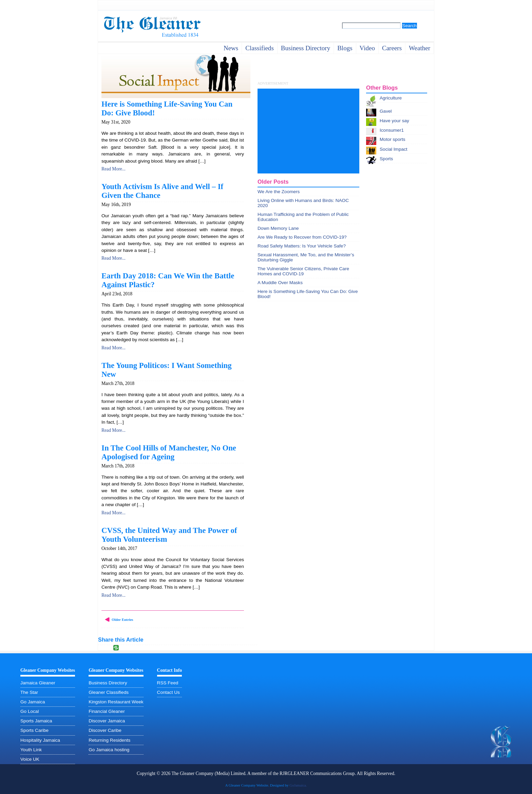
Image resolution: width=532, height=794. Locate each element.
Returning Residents (109, 740)
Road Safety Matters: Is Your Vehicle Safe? (302, 246)
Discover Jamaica (107, 721)
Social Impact (394, 149)
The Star (29, 692)
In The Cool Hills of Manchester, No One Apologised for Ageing (169, 452)
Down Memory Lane (278, 228)
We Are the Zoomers (279, 192)
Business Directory (108, 683)
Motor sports (393, 139)
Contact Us (168, 692)
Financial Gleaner (107, 711)
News (231, 48)
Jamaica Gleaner (38, 683)
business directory (306, 48)
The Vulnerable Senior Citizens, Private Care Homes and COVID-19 (303, 271)
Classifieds (260, 48)
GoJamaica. (298, 785)
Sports (386, 159)
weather (420, 48)
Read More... (113, 169)
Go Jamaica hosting (109, 750)
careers (392, 48)
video (367, 48)
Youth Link (31, 750)
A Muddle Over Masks (280, 283)
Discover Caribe (105, 730)
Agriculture (391, 98)
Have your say (394, 121)
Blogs (345, 48)
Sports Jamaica (36, 721)
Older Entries (122, 620)
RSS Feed (168, 683)
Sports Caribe (34, 730)
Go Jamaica (33, 702)
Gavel (386, 111)
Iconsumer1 (392, 130)
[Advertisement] (308, 131)
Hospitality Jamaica (40, 740)
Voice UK (30, 759)
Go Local (30, 711)
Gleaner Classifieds (109, 692)
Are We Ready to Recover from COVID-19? (302, 237)
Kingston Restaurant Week (116, 702)
